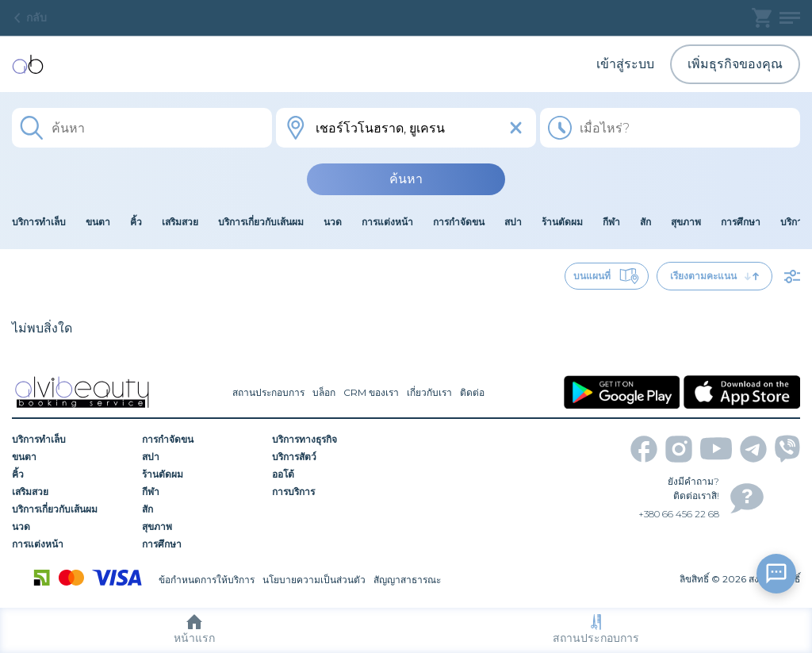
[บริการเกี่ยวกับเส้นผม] (71, 509)
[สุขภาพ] (201, 527)
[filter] (792, 276)
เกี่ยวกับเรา (429, 392)
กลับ (29, 17)
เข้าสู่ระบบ (625, 64)
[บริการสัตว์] (331, 457)
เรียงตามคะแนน (714, 276)
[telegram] (753, 449)
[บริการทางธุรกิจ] (331, 440)
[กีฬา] (201, 492)
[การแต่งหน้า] (71, 544)
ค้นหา (406, 179)
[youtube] (716, 449)
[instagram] (679, 449)
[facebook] (644, 449)
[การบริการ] (331, 492)
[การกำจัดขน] (201, 440)
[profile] (790, 18)
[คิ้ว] (71, 474)
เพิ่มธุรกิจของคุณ (735, 64)
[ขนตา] (71, 457)
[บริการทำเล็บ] (71, 440)
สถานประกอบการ (596, 630)
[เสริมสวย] (71, 492)
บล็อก (324, 392)
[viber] (787, 449)
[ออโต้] (331, 474)
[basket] (762, 18)
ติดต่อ (472, 392)
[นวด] (71, 527)
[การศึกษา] (201, 544)
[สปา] (201, 457)
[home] (28, 64)
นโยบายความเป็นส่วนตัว (314, 580)
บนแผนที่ (607, 276)
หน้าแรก (194, 630)
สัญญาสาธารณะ (407, 580)
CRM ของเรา (371, 392)
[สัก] (201, 509)
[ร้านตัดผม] (201, 474)
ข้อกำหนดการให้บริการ (207, 580)
